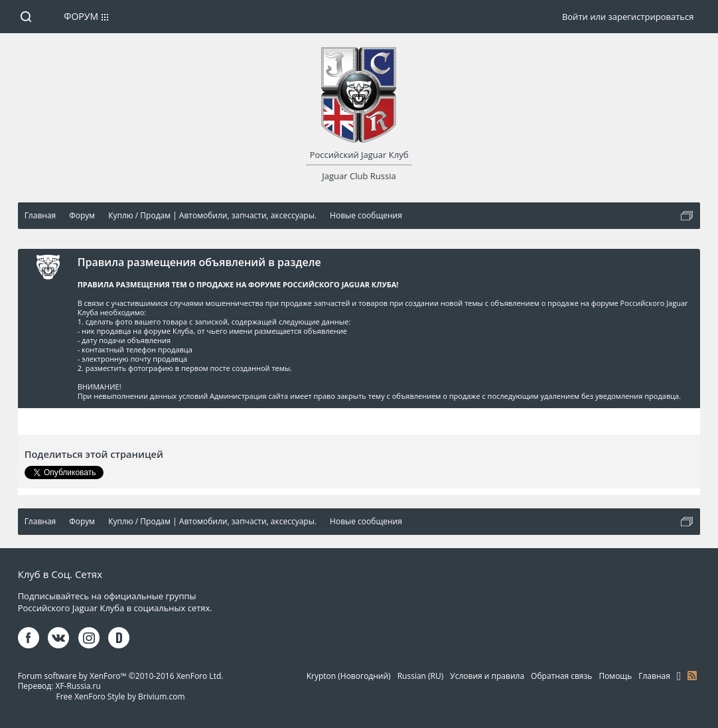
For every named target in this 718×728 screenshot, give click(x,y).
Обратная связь (561, 676)
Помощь (615, 676)
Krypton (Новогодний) (349, 676)
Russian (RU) (421, 676)
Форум (81, 16)
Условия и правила (487, 676)
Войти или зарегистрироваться (628, 17)
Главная (654, 676)
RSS (692, 676)
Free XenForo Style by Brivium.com (121, 696)
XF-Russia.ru (78, 686)
